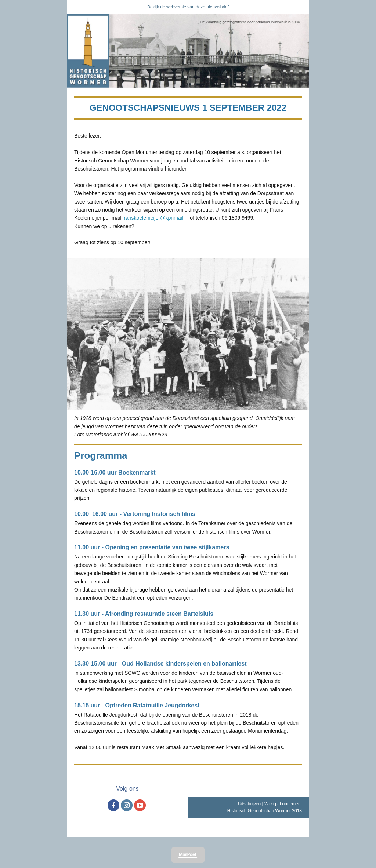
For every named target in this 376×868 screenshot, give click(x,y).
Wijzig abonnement (283, 804)
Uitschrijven (249, 804)
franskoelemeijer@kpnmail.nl (156, 218)
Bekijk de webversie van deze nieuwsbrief (188, 7)
